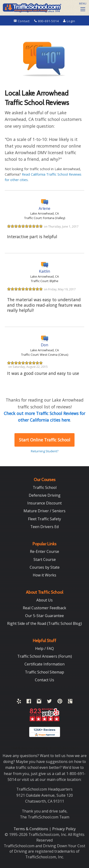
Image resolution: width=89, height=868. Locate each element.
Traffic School (45, 487)
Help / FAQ (44, 648)
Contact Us (44, 680)
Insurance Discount (44, 503)
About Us (44, 600)
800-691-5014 (47, 21)
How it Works (44, 575)
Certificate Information (44, 664)
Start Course (45, 559)
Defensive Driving (45, 495)
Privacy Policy (64, 829)
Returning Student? (45, 451)
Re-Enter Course (44, 551)
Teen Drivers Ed (44, 527)
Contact (22, 21)
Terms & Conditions (31, 829)
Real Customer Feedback (44, 608)
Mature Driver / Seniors (44, 511)
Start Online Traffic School (45, 440)
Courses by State (45, 567)
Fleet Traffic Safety (44, 519)
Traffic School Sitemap (44, 672)
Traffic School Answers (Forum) (45, 656)
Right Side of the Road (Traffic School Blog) (44, 623)
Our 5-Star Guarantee (44, 616)
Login (69, 21)
